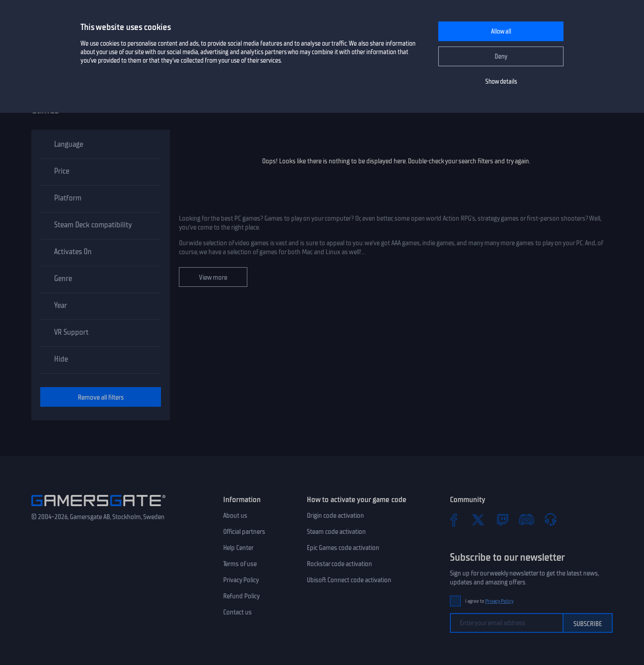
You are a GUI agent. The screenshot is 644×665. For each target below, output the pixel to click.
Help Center (238, 548)
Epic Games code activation (343, 548)
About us (235, 516)
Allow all (501, 32)
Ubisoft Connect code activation (349, 580)
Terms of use (240, 564)
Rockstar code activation (339, 564)
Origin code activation (335, 516)
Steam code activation (336, 532)
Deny (501, 57)
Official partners (244, 532)
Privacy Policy (241, 580)
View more (213, 277)
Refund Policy (241, 596)
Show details (501, 82)
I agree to (489, 601)
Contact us (237, 612)
